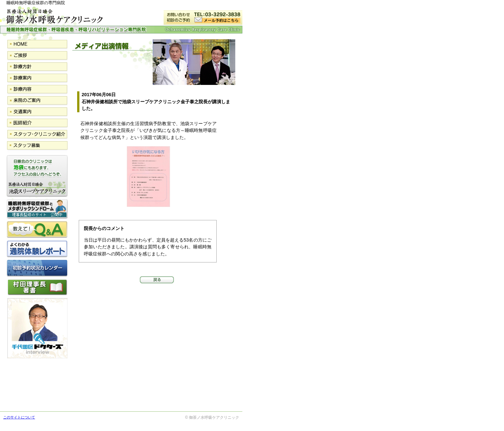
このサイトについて (19, 417)
